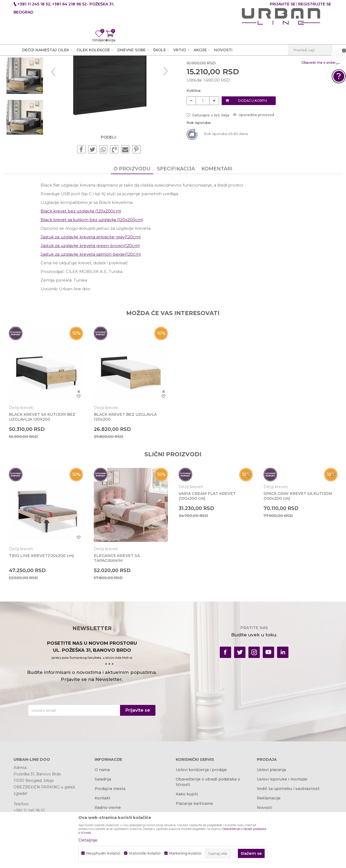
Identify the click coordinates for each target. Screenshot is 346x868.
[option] (34, 101)
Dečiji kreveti (126, 69)
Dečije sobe (100, 69)
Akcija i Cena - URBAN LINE (39, 69)
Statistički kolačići (145, 853)
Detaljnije (88, 840)
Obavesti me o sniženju (311, 131)
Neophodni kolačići (103, 853)
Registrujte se (315, 4)
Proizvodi (76, 69)
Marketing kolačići (185, 853)
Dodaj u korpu (252, 169)
